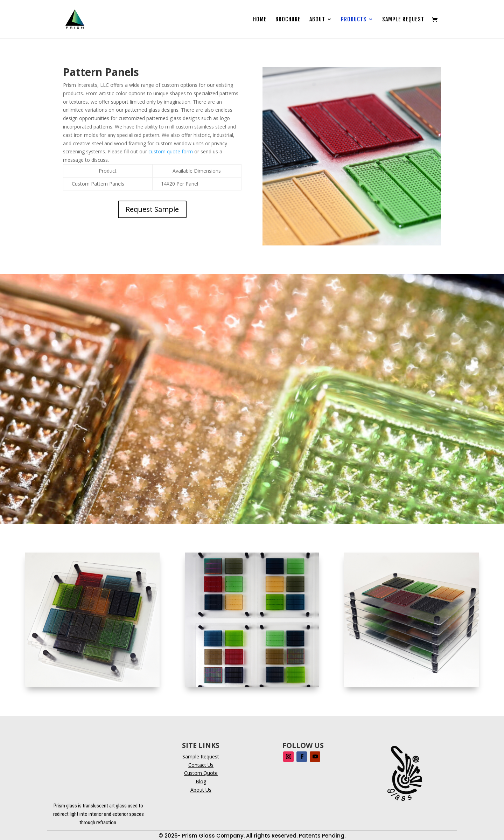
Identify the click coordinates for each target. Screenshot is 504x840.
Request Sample (152, 209)
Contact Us (201, 765)
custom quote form (171, 151)
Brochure (288, 20)
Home (260, 20)
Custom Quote (201, 773)
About (317, 20)
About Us (201, 790)
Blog (201, 781)
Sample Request (403, 20)
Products (354, 20)
